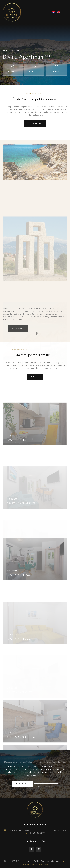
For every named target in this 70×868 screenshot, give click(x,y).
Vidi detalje (35, 462)
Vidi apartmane (32, 123)
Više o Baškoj (29, 328)
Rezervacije (22, 784)
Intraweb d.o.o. (41, 864)
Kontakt (35, 377)
